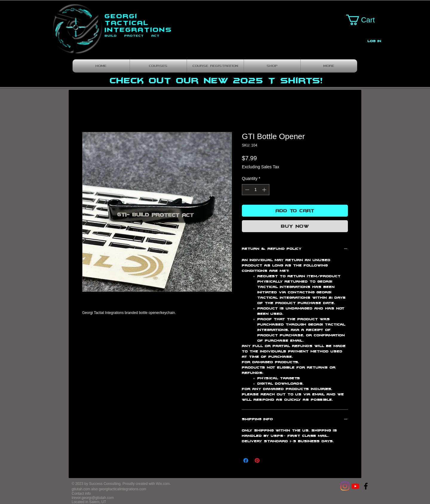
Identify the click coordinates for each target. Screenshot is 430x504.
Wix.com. (163, 484)
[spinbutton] (256, 190)
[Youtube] (355, 486)
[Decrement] (247, 190)
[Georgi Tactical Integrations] (366, 486)
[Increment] (265, 190)
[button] (366, 20)
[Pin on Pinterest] (257, 460)
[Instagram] (345, 486)
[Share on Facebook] (246, 460)
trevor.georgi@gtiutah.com (93, 498)
